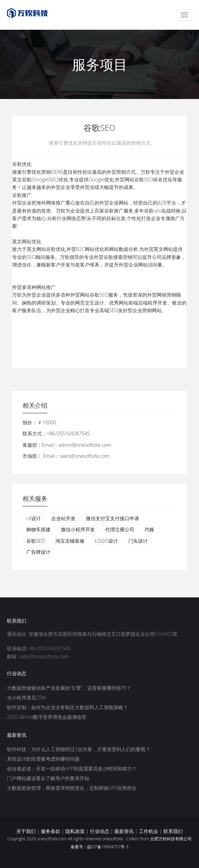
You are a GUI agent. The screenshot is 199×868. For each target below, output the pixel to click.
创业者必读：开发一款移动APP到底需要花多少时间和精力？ (72, 768)
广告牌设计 (38, 552)
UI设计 (34, 518)
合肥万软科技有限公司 (171, 839)
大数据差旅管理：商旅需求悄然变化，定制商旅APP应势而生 (72, 788)
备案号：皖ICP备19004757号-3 (99, 847)
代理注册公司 (120, 529)
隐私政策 (75, 831)
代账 (150, 529)
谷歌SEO (36, 541)
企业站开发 (63, 518)
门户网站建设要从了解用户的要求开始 (48, 778)
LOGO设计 (106, 541)
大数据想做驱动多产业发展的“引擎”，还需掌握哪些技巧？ (69, 688)
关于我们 (26, 831)
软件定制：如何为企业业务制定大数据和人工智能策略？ (67, 707)
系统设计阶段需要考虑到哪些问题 (43, 759)
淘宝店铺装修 (70, 541)
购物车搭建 (38, 529)
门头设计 (138, 541)
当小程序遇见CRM (26, 698)
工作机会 (148, 831)
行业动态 (100, 831)
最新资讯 (124, 831)
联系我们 (173, 831)
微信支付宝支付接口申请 (112, 518)
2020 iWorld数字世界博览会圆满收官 (47, 717)
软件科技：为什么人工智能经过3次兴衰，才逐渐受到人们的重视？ (79, 749)
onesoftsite (112, 839)
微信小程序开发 (78, 529)
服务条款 (51, 831)
